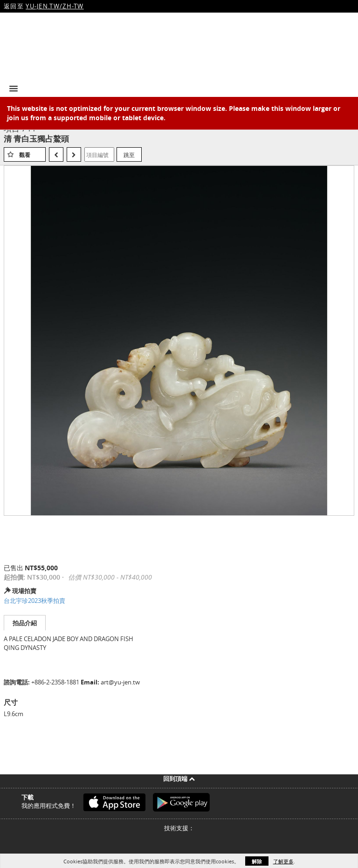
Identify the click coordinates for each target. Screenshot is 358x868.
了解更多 (283, 861)
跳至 (129, 155)
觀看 (25, 155)
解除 (257, 861)
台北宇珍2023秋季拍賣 (34, 601)
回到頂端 (179, 779)
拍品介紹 (25, 623)
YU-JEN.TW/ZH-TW (55, 6)
